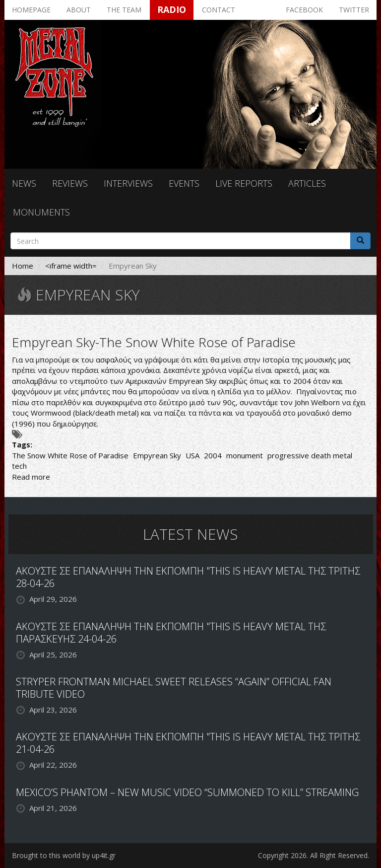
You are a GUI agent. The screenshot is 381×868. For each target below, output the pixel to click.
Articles (307, 183)
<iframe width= (71, 266)
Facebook (304, 10)
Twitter (354, 10)
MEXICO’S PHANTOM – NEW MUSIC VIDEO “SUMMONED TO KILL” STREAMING (187, 792)
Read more (31, 477)
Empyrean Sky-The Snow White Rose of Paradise (154, 342)
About (79, 10)
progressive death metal (310, 455)
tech (19, 466)
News (24, 183)
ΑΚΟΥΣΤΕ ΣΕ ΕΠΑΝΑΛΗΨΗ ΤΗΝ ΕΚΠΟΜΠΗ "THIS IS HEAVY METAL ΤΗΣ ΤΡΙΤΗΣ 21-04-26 (188, 743)
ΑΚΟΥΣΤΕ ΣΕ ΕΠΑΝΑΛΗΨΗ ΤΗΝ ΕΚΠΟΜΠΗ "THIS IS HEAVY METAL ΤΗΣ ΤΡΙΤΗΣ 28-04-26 (188, 577)
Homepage (31, 10)
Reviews (70, 183)
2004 (213, 455)
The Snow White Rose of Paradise (70, 455)
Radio (172, 9)
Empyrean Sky (157, 455)
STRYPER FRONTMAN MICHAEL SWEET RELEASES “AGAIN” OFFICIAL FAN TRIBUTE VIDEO (174, 688)
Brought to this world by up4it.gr (64, 855)
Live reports (244, 183)
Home (23, 266)
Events (184, 183)
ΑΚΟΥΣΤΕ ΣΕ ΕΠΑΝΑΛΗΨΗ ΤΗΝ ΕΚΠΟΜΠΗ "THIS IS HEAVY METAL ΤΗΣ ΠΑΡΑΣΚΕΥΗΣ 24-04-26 (171, 633)
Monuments (41, 212)
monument (245, 455)
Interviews (128, 183)
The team (124, 10)
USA (192, 455)
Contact (219, 10)
